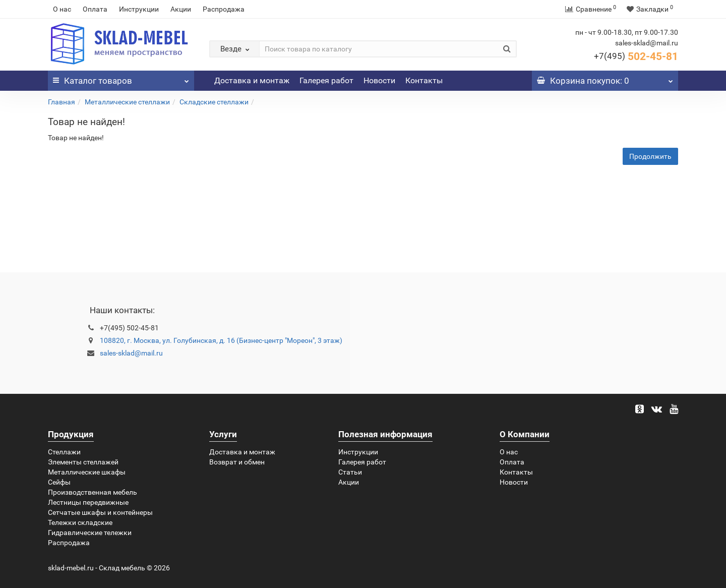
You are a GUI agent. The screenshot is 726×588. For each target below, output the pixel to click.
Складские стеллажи (214, 102)
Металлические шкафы (87, 472)
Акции (181, 9)
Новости (379, 80)
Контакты (424, 80)
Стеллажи (64, 452)
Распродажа (224, 9)
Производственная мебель (93, 492)
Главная (62, 102)
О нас (62, 9)
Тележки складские (80, 522)
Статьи (350, 472)
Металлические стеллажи (127, 102)
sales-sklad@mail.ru (131, 353)
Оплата (95, 9)
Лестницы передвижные (88, 502)
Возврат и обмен (237, 462)
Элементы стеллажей (83, 462)
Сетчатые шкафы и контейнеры (100, 512)
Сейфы (59, 482)
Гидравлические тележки (90, 533)
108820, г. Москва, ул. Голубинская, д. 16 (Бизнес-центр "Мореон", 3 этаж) (221, 340)
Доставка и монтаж (252, 80)
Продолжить (650, 156)
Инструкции (139, 9)
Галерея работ (326, 80)
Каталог (121, 78)
